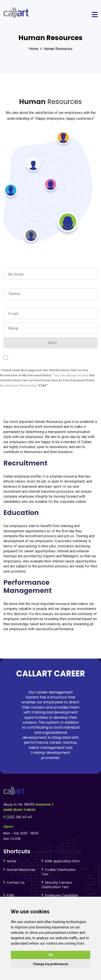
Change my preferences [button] (51, 964)
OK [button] (50, 955)
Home (34, 49)
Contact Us (16, 883)
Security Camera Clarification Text (57, 885)
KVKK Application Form (62, 861)
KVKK (10, 895)
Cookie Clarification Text (59, 872)
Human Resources (58, 49)
